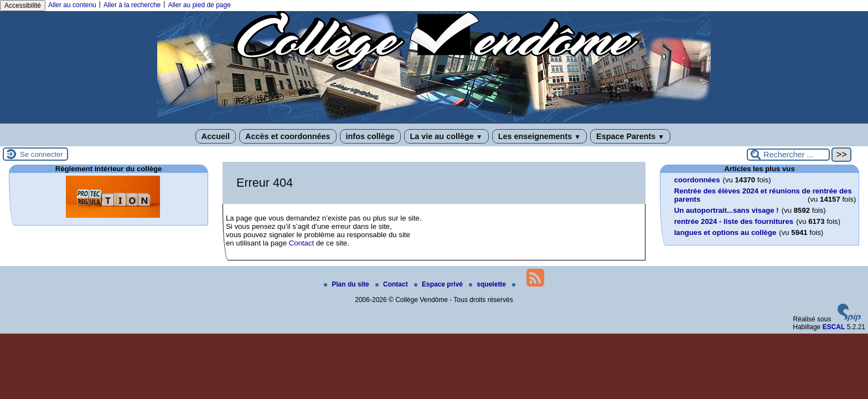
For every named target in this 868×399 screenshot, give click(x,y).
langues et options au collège (725, 232)
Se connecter (42, 154)
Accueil (216, 136)
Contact (301, 243)
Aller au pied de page (199, 5)
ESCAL (834, 327)
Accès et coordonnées (288, 136)
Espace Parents (630, 136)
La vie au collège (446, 136)
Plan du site (347, 284)
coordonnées (697, 180)
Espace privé (439, 284)
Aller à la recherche (132, 5)
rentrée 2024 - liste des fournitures (734, 221)
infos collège (370, 136)
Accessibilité (23, 6)
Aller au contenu (72, 5)
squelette (488, 284)
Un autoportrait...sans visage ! (727, 210)
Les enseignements (539, 136)
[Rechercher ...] (788, 155)
